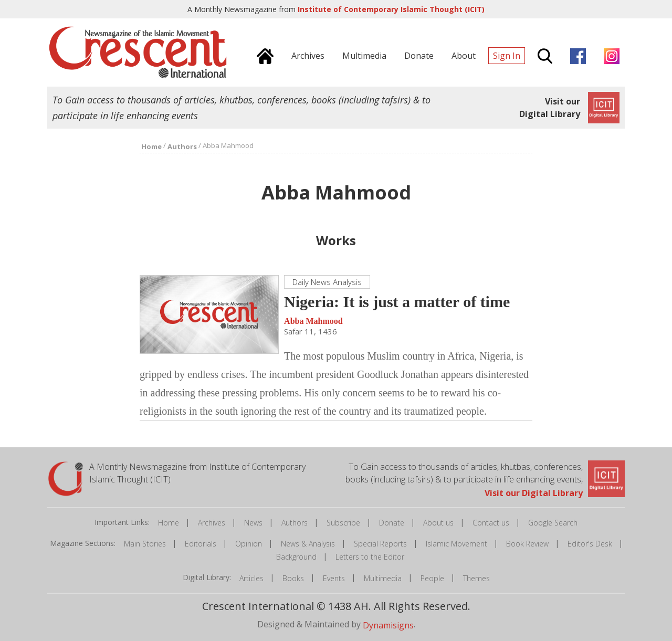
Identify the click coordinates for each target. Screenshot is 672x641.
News (253, 523)
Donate (392, 523)
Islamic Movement (456, 544)
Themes (476, 578)
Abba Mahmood (313, 321)
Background (296, 557)
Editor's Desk (590, 544)
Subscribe (343, 523)
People (432, 578)
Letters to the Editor (370, 557)
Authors (295, 523)
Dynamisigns (388, 625)
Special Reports (380, 544)
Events (334, 578)
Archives (212, 523)
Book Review (527, 544)
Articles (251, 578)
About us (438, 523)
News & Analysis (308, 544)
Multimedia (383, 578)
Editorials (201, 544)
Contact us (491, 523)
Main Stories (145, 544)
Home (169, 523)
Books (293, 578)
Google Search (553, 523)
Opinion (249, 544)
